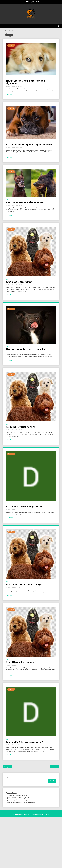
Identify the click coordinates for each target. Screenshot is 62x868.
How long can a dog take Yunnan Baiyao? (17, 797)
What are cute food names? (19, 282)
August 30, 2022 (16, 587)
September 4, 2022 (17, 86)
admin (8, 86)
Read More (10, 94)
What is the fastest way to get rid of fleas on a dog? (20, 801)
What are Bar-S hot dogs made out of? (24, 742)
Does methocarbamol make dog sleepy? (17, 795)
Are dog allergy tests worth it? (21, 427)
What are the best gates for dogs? (15, 799)
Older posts (7, 767)
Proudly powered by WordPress (21, 815)
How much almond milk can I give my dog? (26, 349)
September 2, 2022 (17, 352)
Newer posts (55, 767)
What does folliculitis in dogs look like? (25, 507)
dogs (7, 78)
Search (8, 777)
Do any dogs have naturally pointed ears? (26, 202)
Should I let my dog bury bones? (21, 662)
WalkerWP (46, 815)
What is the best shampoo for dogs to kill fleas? (29, 145)
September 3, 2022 (17, 285)
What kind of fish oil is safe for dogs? (24, 584)
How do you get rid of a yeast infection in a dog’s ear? (21, 803)
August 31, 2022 (16, 510)
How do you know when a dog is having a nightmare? (26, 82)
